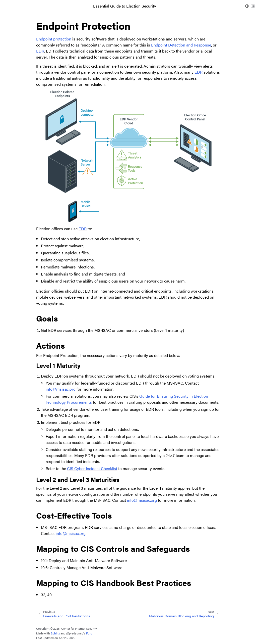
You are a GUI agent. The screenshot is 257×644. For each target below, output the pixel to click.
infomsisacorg (61, 389)
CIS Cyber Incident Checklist (92, 468)
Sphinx (55, 633)
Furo (89, 633)
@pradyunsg (75, 633)
